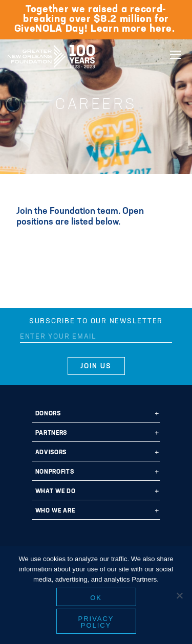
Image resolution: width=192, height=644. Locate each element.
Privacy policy (96, 622)
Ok (96, 598)
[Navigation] (176, 55)
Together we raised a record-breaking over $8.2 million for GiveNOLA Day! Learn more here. (96, 19)
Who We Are (55, 511)
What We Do (56, 492)
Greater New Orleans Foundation (51, 53)
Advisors (51, 453)
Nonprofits (55, 472)
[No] (179, 595)
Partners (51, 433)
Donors (48, 414)
